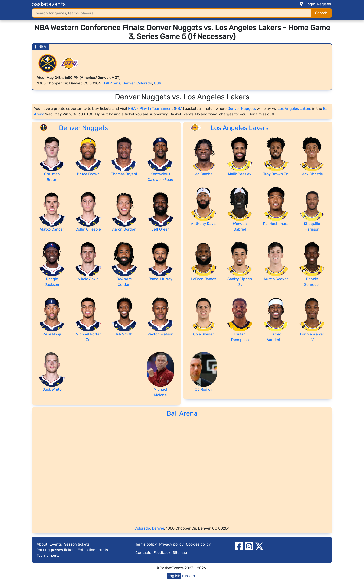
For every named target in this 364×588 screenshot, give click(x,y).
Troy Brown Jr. (276, 174)
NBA (179, 109)
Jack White (52, 389)
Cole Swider (203, 334)
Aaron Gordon (124, 229)
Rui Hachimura (276, 224)
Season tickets (77, 544)
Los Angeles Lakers (294, 109)
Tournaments (48, 555)
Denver (128, 83)
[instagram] (249, 546)
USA (158, 83)
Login (310, 4)
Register (324, 4)
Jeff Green (161, 229)
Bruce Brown (88, 174)
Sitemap (180, 553)
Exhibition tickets (93, 550)
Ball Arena (112, 83)
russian (189, 576)
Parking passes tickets (56, 550)
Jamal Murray (161, 279)
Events (56, 544)
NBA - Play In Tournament (151, 109)
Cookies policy (198, 544)
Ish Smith (124, 334)
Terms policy (146, 544)
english (174, 576)
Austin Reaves (276, 279)
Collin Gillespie (88, 229)
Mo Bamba (203, 174)
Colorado (144, 83)
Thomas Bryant (124, 174)
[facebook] (239, 546)
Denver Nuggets (242, 109)
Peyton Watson (160, 334)
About (42, 544)
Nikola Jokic (88, 279)
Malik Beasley (240, 174)
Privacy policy (171, 544)
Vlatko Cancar (52, 229)
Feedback (162, 553)
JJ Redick (204, 389)
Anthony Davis (204, 224)
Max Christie (312, 174)
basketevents (49, 4)
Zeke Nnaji (52, 334)
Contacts (143, 553)
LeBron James (204, 279)
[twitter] (259, 546)
